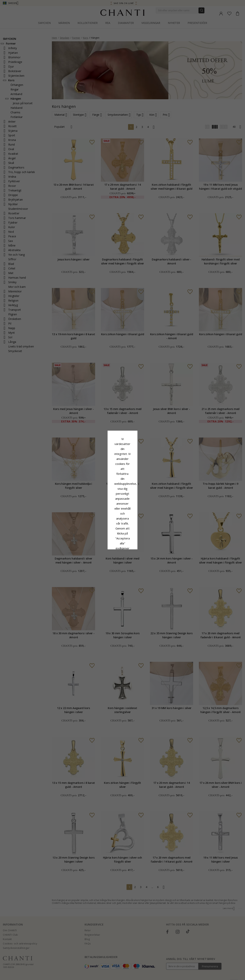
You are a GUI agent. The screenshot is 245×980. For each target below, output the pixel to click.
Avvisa (105, 521)
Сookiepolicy (103, 494)
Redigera (140, 521)
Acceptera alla (123, 513)
